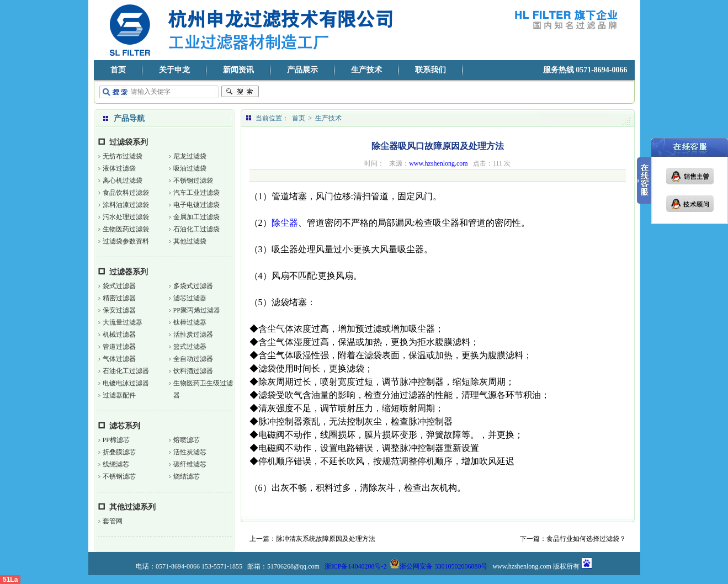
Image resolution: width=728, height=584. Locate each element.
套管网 (113, 521)
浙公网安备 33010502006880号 (439, 566)
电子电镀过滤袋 (196, 205)
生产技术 (366, 70)
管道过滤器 (119, 347)
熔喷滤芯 (187, 440)
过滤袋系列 (129, 142)
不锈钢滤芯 (119, 476)
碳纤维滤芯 (190, 464)
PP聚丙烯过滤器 (197, 310)
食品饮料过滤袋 (126, 193)
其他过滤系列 (132, 507)
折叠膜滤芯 (119, 452)
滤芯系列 (125, 426)
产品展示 (302, 70)
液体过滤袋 (119, 168)
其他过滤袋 (190, 241)
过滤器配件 (119, 395)
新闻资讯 (238, 70)
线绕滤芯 (116, 464)
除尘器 (285, 223)
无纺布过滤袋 (123, 156)
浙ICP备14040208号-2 (356, 566)
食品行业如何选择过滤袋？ (586, 539)
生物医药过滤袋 (126, 229)
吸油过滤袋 (190, 168)
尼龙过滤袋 (190, 156)
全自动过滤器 (193, 359)
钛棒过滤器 (190, 322)
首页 (118, 70)
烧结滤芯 (187, 476)
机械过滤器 (119, 335)
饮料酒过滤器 (193, 371)
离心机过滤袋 (123, 180)
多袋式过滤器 (193, 286)
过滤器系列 (129, 272)
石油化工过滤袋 (196, 229)
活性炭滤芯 (190, 452)
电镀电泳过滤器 (126, 383)
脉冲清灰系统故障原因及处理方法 (326, 539)
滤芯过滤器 (190, 298)
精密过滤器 (119, 298)
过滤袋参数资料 (126, 241)
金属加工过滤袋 (196, 217)
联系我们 (431, 70)
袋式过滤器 (119, 286)
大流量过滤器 (123, 322)
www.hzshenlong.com (439, 163)
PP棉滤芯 (116, 440)
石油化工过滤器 (126, 371)
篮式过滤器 (190, 347)
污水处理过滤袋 (126, 217)
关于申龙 (174, 70)
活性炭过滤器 (193, 335)
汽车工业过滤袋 (196, 193)
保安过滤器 (119, 310)
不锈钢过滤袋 (193, 180)
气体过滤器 (119, 359)
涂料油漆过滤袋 (126, 205)
